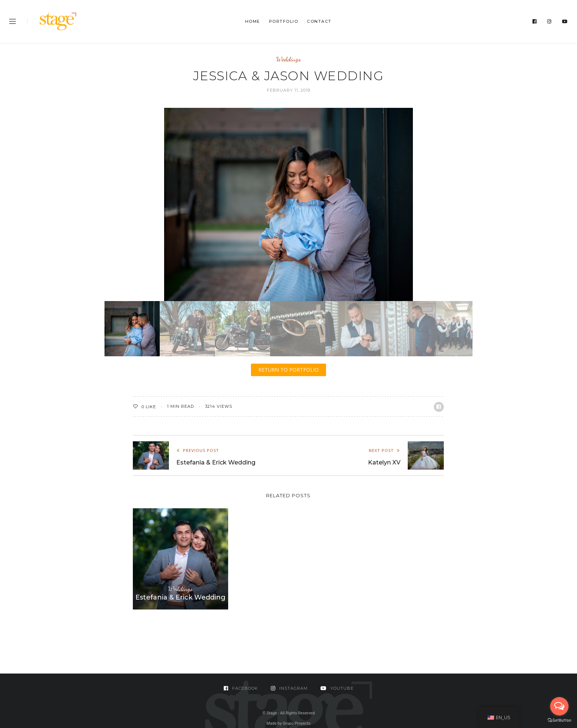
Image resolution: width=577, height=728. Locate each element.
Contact (319, 21)
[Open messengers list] (559, 706)
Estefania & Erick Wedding (180, 597)
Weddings (288, 59)
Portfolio (284, 21)
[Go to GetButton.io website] (559, 720)
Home (253, 21)
